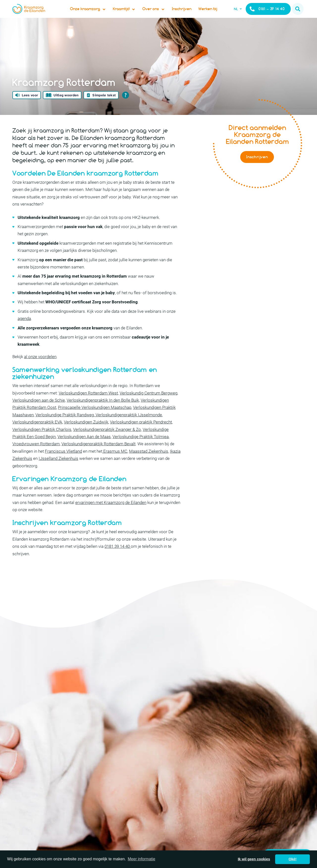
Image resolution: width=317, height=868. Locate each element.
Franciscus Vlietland (63, 461)
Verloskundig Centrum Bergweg (148, 403)
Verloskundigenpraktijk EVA (37, 432)
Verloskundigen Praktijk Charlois (42, 439)
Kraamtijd (132, 14)
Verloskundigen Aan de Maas (84, 447)
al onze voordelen (40, 367)
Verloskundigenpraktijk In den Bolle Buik (103, 410)
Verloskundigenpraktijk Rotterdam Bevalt (98, 454)
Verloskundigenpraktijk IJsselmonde (128, 425)
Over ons (162, 14)
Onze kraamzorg (96, 14)
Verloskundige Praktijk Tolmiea (141, 447)
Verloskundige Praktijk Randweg (65, 425)
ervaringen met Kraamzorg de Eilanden (111, 512)
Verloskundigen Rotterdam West (88, 403)
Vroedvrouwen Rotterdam (36, 454)
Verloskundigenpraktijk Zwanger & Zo (107, 439)
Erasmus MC (115, 461)
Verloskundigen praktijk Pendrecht (141, 432)
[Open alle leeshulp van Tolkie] (126, 105)
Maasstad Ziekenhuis (149, 461)
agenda (24, 328)
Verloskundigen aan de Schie (39, 410)
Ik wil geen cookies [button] (254, 859)
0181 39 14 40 (118, 556)
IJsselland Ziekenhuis (58, 468)
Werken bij (216, 14)
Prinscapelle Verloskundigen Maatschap (95, 417)
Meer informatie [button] (142, 859)
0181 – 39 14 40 (267, 14)
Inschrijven (190, 14)
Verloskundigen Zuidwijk (86, 432)
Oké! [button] (292, 859)
